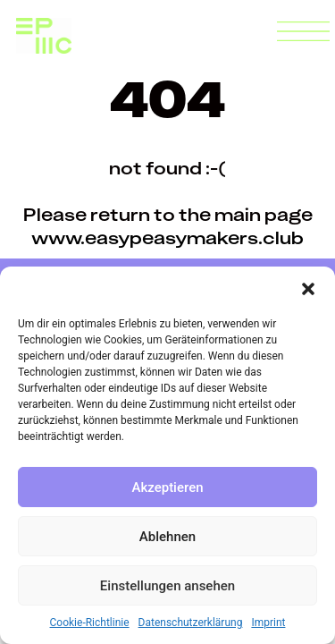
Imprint (268, 623)
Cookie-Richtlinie (90, 623)
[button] (308, 289)
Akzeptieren (167, 487)
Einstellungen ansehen (167, 586)
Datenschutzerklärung (191, 623)
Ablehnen (167, 537)
